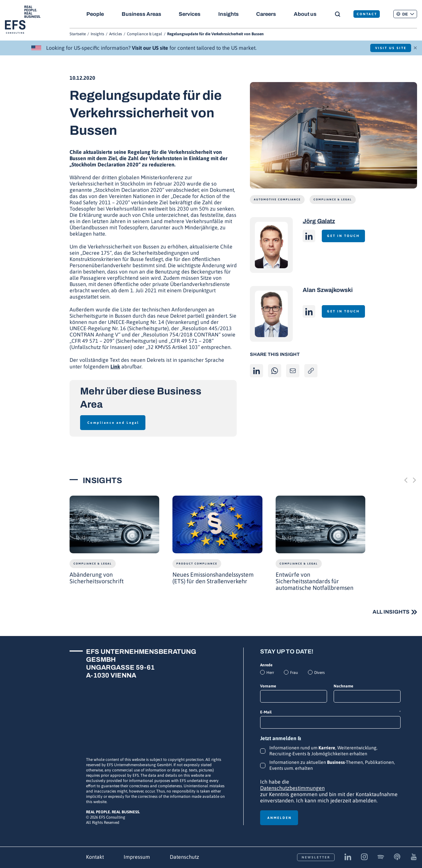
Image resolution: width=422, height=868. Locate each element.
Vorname (268, 686)
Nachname (343, 686)
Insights (230, 14)
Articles (116, 34)
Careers (268, 14)
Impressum (137, 857)
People (95, 14)
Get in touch (345, 236)
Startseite (78, 34)
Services (191, 14)
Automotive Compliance (277, 200)
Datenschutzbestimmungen (292, 788)
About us (308, 14)
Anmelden (280, 818)
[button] (405, 14)
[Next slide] (414, 480)
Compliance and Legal (113, 423)
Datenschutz (184, 857)
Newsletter (316, 857)
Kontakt (95, 857)
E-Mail (330, 712)
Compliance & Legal (145, 34)
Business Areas (142, 14)
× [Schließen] (415, 47)
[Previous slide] (406, 480)
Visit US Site (388, 48)
